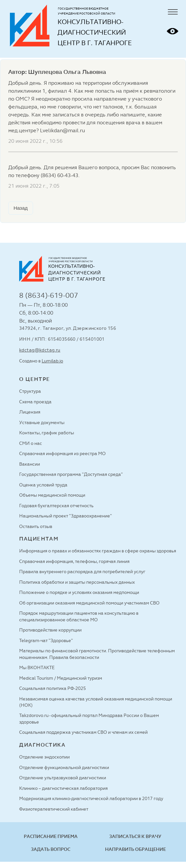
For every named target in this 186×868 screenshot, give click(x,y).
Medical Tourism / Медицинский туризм (61, 678)
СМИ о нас (31, 443)
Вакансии (30, 464)
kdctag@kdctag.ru (40, 350)
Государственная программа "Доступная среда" (71, 474)
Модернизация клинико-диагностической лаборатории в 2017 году (91, 798)
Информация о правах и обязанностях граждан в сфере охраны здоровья (98, 551)
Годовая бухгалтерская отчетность (56, 506)
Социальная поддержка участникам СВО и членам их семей (83, 732)
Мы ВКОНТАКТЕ (37, 667)
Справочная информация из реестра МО (62, 453)
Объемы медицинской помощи (52, 495)
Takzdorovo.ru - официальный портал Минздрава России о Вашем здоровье (89, 718)
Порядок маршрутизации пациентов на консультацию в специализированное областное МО (79, 616)
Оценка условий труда (43, 485)
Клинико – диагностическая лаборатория (63, 788)
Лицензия (30, 412)
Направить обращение (135, 849)
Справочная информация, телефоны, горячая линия (74, 561)
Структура (30, 391)
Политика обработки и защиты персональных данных (77, 582)
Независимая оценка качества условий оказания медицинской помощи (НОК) (96, 702)
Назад (21, 208)
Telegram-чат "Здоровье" (46, 640)
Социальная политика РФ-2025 (53, 688)
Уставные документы (42, 422)
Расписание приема (51, 836)
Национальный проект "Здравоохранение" (66, 516)
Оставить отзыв (36, 526)
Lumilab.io (52, 361)
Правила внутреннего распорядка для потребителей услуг (82, 572)
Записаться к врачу (135, 836)
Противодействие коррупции (50, 630)
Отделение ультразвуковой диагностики (63, 778)
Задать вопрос (51, 849)
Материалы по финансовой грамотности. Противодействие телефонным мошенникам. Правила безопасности (97, 654)
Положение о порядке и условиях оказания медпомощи (79, 592)
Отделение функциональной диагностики (64, 767)
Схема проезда (35, 402)
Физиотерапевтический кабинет (54, 809)
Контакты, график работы (47, 433)
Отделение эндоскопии (44, 757)
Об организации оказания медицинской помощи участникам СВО (89, 603)
